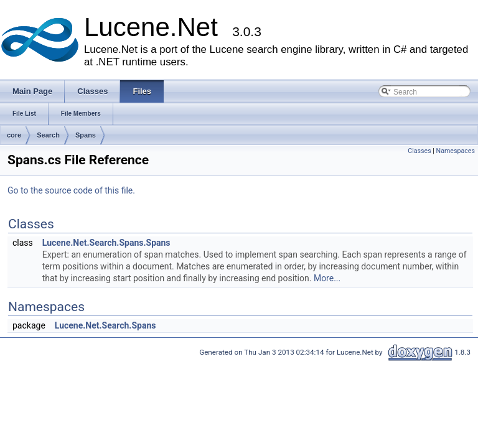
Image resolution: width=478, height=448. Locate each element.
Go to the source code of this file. (71, 190)
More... (327, 278)
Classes (419, 151)
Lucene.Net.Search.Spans (105, 325)
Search (48, 135)
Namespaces (456, 151)
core (14, 135)
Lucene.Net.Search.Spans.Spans (106, 243)
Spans (86, 135)
